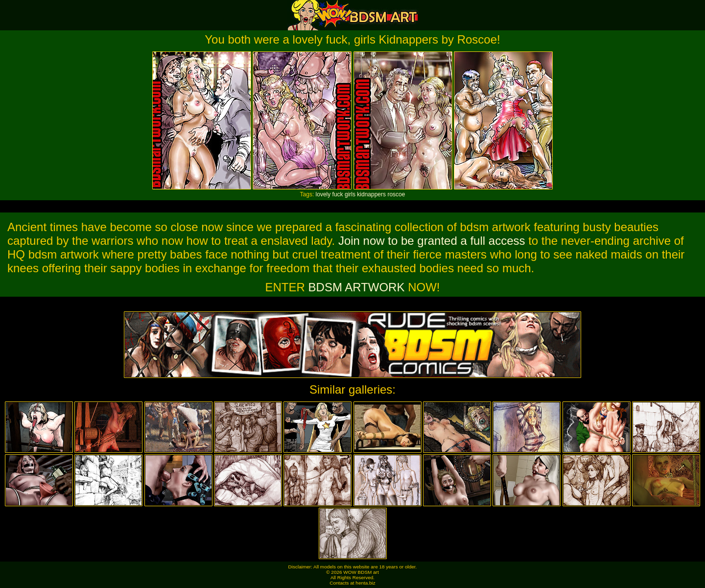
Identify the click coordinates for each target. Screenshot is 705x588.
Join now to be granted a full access (432, 241)
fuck (338, 194)
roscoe (396, 194)
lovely (323, 194)
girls (350, 194)
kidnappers (371, 194)
